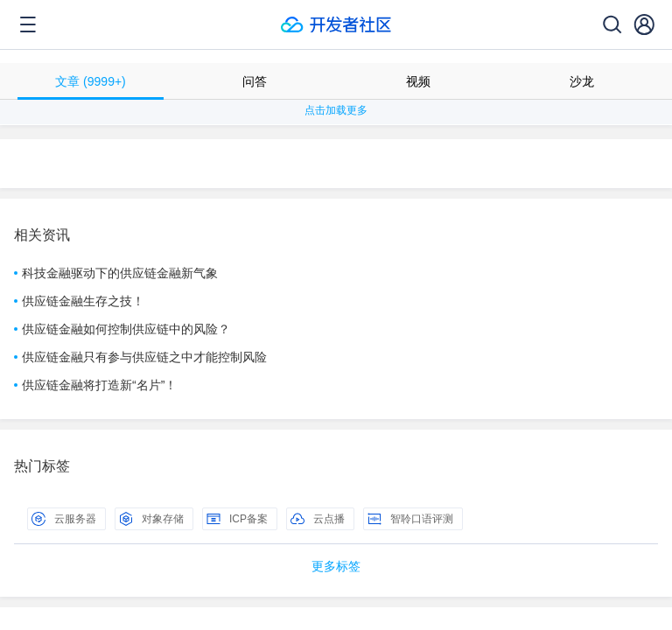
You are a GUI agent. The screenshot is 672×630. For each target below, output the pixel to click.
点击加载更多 (336, 110)
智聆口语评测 (410, 519)
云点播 (318, 519)
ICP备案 (237, 519)
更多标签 (336, 566)
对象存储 (151, 519)
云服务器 (64, 519)
